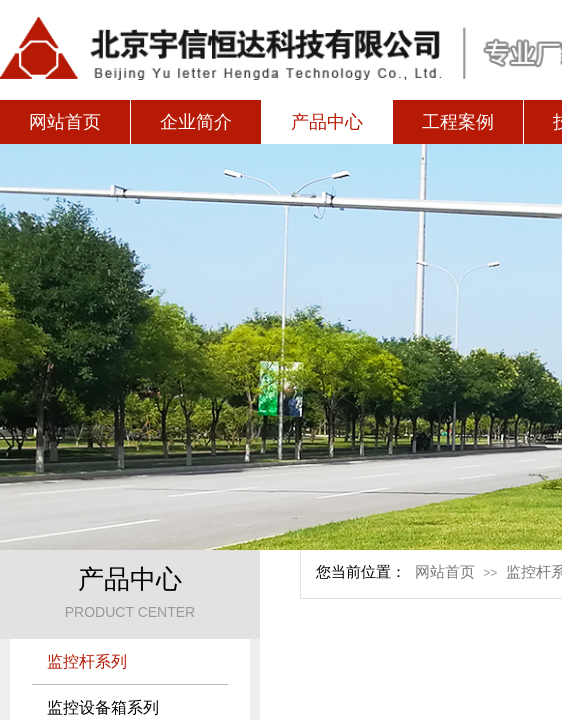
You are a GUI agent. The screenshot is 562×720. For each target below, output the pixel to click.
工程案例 (458, 122)
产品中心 (327, 122)
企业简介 (196, 122)
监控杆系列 (87, 661)
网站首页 (65, 122)
